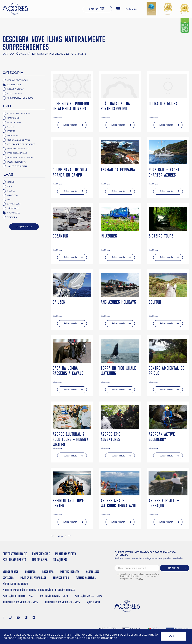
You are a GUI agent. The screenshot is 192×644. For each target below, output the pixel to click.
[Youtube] (18, 618)
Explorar (93, 9)
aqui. (141, 579)
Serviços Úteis (61, 578)
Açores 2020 (93, 572)
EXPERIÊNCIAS (41, 554)
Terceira (12, 217)
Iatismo (11, 131)
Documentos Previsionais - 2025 (62, 602)
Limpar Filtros (24, 227)
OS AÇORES (60, 560)
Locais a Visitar (16, 89)
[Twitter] (34, 618)
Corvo (11, 182)
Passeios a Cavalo (17, 153)
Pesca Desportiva (17, 162)
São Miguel (14, 213)
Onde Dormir (15, 94)
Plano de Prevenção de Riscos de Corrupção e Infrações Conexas (39, 590)
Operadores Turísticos (20, 98)
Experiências (14, 85)
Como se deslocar (18, 80)
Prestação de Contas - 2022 (18, 596)
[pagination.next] (69, 536)
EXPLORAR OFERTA (14, 560)
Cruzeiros (30, 572)
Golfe (11, 127)
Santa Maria (14, 204)
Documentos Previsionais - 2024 (20, 602)
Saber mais (70, 125)
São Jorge (13, 208)
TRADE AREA (40, 560)
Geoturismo (14, 122)
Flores (11, 191)
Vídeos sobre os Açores (15, 584)
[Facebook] (3, 618)
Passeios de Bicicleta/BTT (21, 158)
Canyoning (13, 118)
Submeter (173, 568)
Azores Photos (10, 572)
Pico (10, 200)
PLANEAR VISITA (66, 554)
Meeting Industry (70, 572)
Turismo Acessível (86, 578)
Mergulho (13, 136)
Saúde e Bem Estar (17, 166)
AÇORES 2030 (93, 602)
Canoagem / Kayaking (19, 114)
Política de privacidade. (102, 638)
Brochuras (48, 572)
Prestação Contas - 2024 (88, 596)
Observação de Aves (19, 140)
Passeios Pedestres (18, 149)
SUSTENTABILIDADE (15, 554)
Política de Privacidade (33, 578)
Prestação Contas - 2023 (54, 596)
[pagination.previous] (53, 536)
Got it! (173, 636)
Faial (10, 186)
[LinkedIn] (26, 618)
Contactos (8, 578)
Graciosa (13, 195)
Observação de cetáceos (21, 144)
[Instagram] (10, 618)
